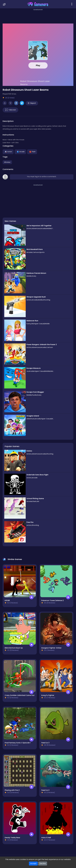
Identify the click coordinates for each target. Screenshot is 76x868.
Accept (33, 863)
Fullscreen (10, 110)
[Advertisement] (38, 15)
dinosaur (7, 162)
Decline (43, 863)
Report (32, 103)
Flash (32, 152)
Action (8, 152)
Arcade (20, 152)
